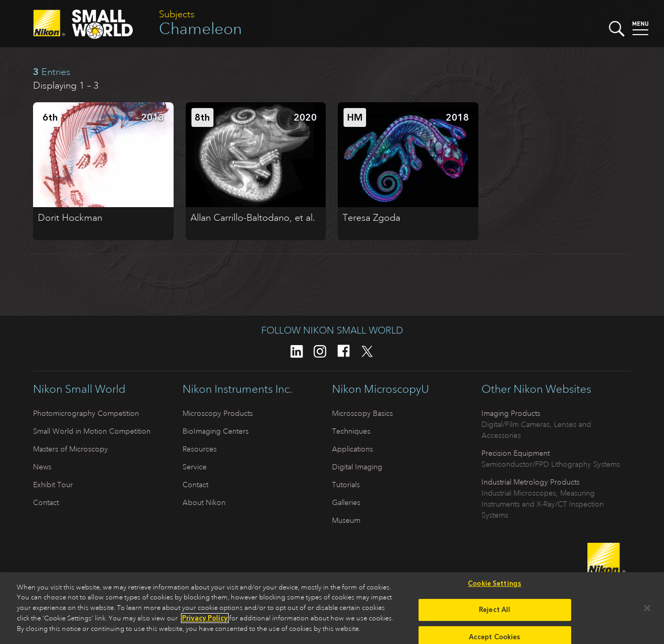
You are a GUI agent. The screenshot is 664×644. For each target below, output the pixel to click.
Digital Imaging (357, 467)
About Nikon (204, 502)
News (42, 467)
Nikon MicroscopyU (381, 389)
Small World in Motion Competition (92, 431)
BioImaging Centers (216, 431)
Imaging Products (511, 413)
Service (195, 467)
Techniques (351, 431)
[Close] (647, 611)
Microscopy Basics (362, 413)
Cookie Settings (495, 587)
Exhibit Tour (53, 485)
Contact (46, 502)
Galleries (346, 502)
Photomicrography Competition (86, 413)
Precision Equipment (516, 453)
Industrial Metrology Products (531, 482)
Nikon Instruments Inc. (237, 389)
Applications (352, 449)
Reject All (495, 613)
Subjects (177, 14)
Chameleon (200, 29)
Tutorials (346, 485)
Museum (346, 520)
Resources (200, 449)
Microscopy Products (218, 413)
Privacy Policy (205, 621)
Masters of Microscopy (71, 449)
